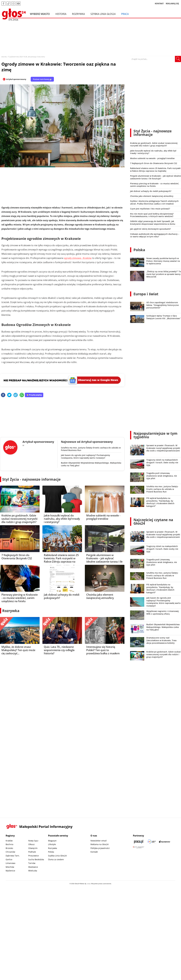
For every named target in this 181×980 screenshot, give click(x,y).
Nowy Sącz (33, 841)
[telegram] (16, 395)
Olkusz (31, 844)
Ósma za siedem (56, 859)
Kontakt (94, 852)
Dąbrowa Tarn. (13, 856)
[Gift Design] (139, 847)
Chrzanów (10, 852)
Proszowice (34, 856)
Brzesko (9, 848)
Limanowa (10, 863)
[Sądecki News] (152, 842)
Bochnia (9, 844)
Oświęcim (33, 848)
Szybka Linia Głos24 (103, 14)
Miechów (10, 867)
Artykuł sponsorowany (16, 79)
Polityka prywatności (100, 848)
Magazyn (52, 841)
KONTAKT (159, 3)
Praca (125, 14)
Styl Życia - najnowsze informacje (31, 479)
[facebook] (3, 395)
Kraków (9, 841)
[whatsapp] (22, 395)
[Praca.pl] (139, 842)
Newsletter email (99, 841)
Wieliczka (33, 871)
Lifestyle (52, 844)
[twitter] (9, 395)
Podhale (32, 852)
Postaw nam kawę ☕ (42, 79)
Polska (139, 250)
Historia (61, 14)
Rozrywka (78, 14)
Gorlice (9, 859)
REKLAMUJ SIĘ (172, 3)
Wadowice (33, 867)
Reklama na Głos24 (99, 844)
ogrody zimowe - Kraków (78, 258)
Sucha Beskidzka (36, 859)
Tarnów (32, 863)
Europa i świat (146, 294)
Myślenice (10, 871)
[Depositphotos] (165, 842)
